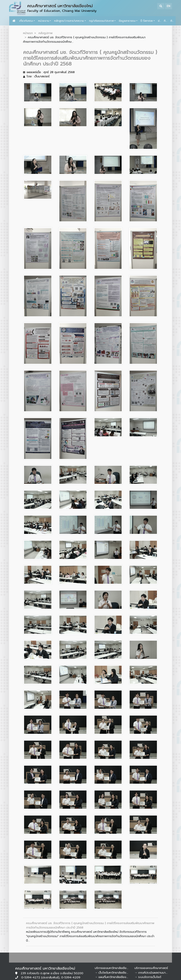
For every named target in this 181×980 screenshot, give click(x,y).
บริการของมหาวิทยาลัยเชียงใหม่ (114, 968)
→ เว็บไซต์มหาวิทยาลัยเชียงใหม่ (114, 973)
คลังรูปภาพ (46, 33)
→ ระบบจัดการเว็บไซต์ (148, 977)
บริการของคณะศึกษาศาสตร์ (151, 968)
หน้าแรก (28, 33)
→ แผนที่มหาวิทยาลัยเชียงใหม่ (113, 977)
